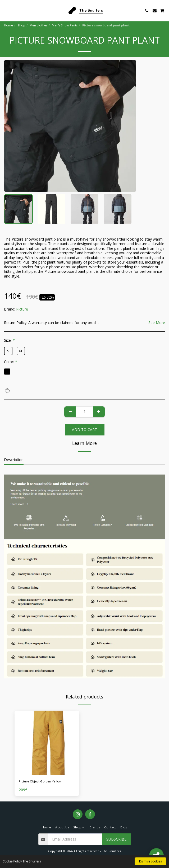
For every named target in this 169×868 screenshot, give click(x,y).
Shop (21, 25)
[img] (47, 743)
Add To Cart (84, 430)
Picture (22, 309)
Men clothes (38, 25)
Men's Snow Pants (65, 25)
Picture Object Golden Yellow (40, 781)
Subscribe (116, 839)
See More (157, 323)
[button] (6, 10)
